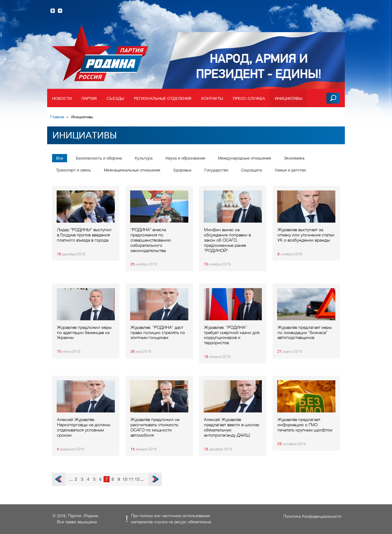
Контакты (212, 98)
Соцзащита (251, 170)
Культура (144, 158)
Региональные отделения (163, 98)
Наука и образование (185, 158)
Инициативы (288, 98)
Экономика (294, 158)
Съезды (115, 98)
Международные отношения (245, 158)
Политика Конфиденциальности (312, 516)
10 (125, 479)
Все (60, 158)
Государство (216, 170)
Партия (89, 98)
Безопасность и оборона (99, 158)
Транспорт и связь (73, 170)
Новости (62, 98)
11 (131, 479)
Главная (57, 117)
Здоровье (182, 170)
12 (137, 479)
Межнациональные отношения (132, 170)
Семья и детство (290, 170)
